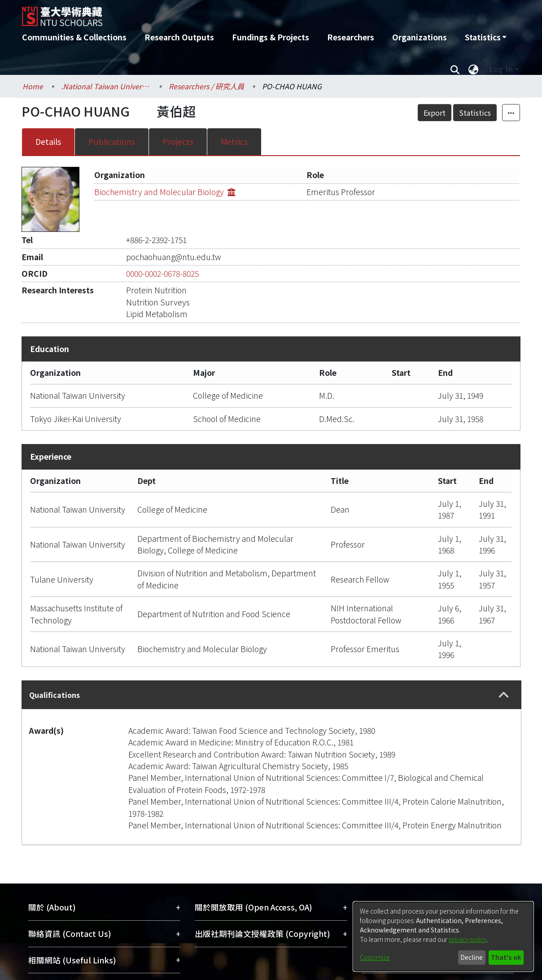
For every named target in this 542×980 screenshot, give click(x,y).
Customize (375, 957)
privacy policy (468, 939)
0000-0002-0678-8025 (162, 273)
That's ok (506, 957)
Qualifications (55, 695)
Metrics (234, 142)
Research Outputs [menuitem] (179, 37)
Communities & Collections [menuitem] (74, 37)
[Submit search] (455, 69)
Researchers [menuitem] (351, 37)
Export (435, 113)
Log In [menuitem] (501, 69)
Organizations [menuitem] (420, 37)
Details (48, 142)
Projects (178, 142)
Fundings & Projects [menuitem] (271, 37)
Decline (472, 957)
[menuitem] (485, 37)
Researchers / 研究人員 (206, 86)
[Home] (223, 13)
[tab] (271, 695)
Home (33, 86)
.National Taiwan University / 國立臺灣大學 (106, 86)
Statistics (475, 113)
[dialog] (443, 936)
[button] (504, 695)
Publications (112, 142)
